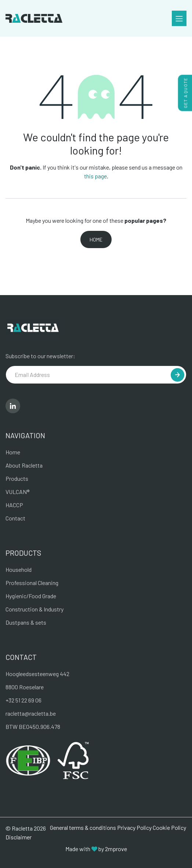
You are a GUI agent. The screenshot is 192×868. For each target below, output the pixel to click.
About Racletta (24, 465)
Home (96, 239)
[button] (177, 375)
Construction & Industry (35, 609)
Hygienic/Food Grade (31, 596)
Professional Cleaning (32, 583)
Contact (15, 518)
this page (95, 176)
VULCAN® (17, 492)
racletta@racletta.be (31, 713)
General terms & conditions (83, 827)
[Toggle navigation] (179, 18)
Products (17, 478)
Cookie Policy (169, 827)
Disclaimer (19, 837)
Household (19, 569)
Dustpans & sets (26, 622)
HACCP (14, 505)
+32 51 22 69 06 (23, 700)
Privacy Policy (134, 827)
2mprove (116, 849)
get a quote (185, 93)
